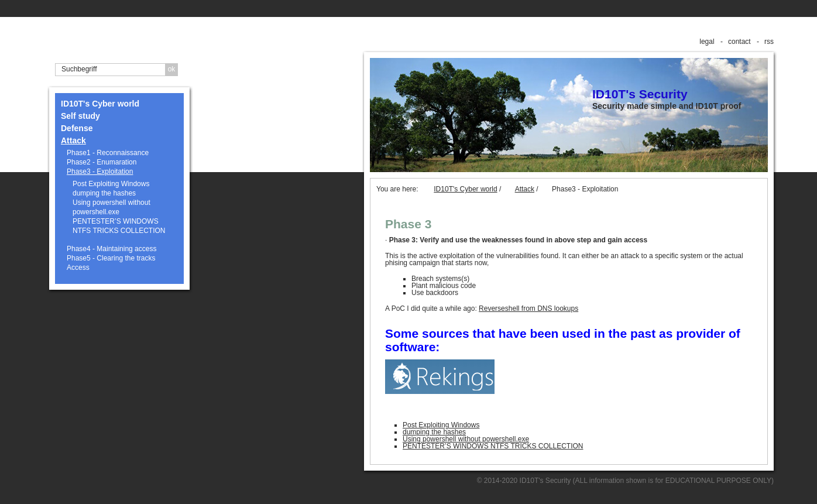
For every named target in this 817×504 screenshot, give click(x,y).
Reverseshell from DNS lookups (528, 308)
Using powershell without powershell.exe (111, 207)
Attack (73, 140)
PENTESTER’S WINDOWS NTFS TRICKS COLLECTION (119, 226)
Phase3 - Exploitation (100, 172)
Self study (80, 116)
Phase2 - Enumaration (102, 162)
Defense (77, 128)
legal (707, 42)
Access (78, 268)
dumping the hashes (104, 193)
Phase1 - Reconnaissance (108, 153)
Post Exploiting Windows (111, 184)
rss (769, 42)
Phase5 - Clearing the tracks (111, 258)
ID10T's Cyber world (100, 104)
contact (739, 42)
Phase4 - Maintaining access (111, 249)
